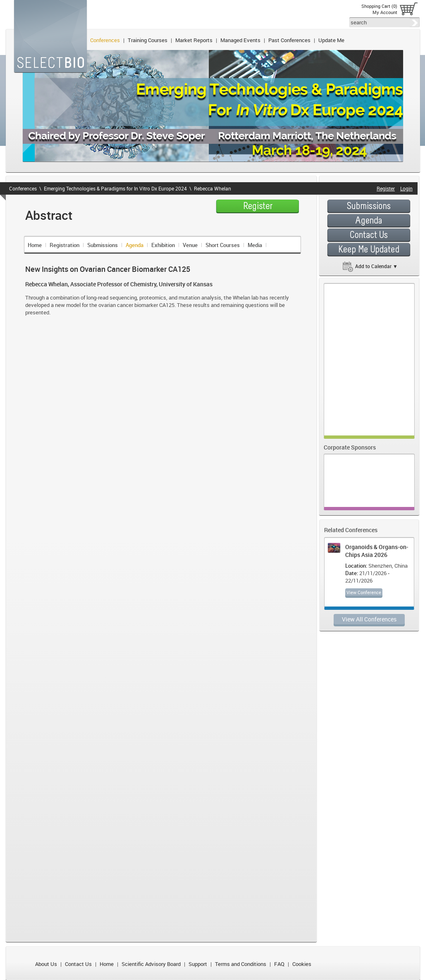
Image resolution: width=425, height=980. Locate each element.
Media (255, 245)
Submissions (103, 245)
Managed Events (240, 40)
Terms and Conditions (241, 964)
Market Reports (194, 40)
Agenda (135, 245)
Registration (64, 245)
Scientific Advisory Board (151, 964)
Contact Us (78, 964)
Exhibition (163, 245)
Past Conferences (289, 40)
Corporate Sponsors (350, 447)
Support (198, 964)
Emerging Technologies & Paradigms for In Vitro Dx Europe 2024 (115, 188)
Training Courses (148, 40)
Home (35, 245)
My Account (385, 12)
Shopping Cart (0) (379, 6)
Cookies (302, 964)
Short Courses (223, 245)
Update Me (331, 40)
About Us (46, 964)
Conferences (105, 40)
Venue (190, 245)
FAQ (279, 964)
